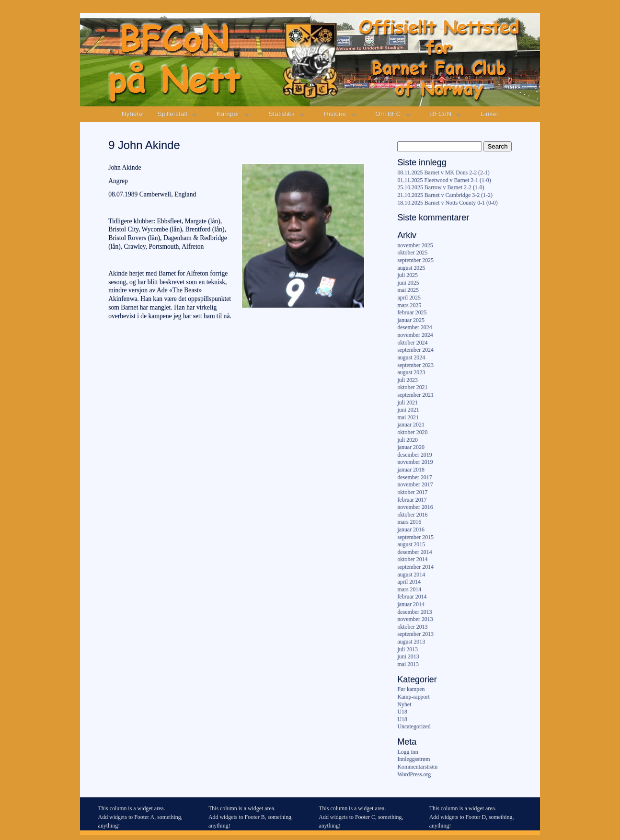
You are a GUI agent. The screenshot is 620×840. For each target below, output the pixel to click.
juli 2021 (408, 403)
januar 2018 (411, 470)
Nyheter (133, 114)
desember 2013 (414, 612)
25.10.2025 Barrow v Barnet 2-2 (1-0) (441, 187)
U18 (402, 712)
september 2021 (415, 395)
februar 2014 (412, 597)
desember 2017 (414, 477)
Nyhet (404, 704)
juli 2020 (408, 440)
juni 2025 (408, 283)
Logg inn (408, 752)
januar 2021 (411, 425)
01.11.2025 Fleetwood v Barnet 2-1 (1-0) (444, 180)
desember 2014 (414, 552)
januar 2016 (411, 529)
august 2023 (411, 372)
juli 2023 (408, 380)
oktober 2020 (412, 432)
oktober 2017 (412, 492)
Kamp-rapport (413, 697)
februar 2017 (412, 500)
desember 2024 (414, 327)
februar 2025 (412, 312)
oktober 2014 (412, 559)
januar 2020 (411, 447)
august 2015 (411, 544)
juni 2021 (408, 410)
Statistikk (282, 114)
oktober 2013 (412, 627)
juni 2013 (408, 656)
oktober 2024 (412, 343)
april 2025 (409, 298)
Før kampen (411, 689)
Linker (489, 114)
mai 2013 (408, 664)
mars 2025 (409, 305)
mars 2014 (409, 589)
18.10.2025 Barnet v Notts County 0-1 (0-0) (447, 203)
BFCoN (441, 114)
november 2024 (415, 335)
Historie (335, 114)
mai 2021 (408, 417)
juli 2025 (408, 275)
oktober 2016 (412, 515)
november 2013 (415, 619)
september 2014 (415, 567)
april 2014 (409, 582)
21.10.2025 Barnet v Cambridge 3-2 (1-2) (445, 195)
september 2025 (415, 260)
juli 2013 (408, 649)
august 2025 (411, 268)
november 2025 (415, 245)
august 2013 (411, 642)
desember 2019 (414, 455)
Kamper (228, 114)
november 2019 (415, 462)
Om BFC (388, 114)
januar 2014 (411, 604)
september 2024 (415, 350)
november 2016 (415, 507)
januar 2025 (411, 320)
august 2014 (411, 575)
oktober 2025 (412, 253)
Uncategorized (414, 726)
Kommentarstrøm (417, 767)
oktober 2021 (412, 387)
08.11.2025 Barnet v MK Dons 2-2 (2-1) (443, 173)
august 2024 (411, 357)
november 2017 (415, 484)
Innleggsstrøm (413, 759)
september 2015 (415, 537)
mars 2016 (409, 522)
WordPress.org (414, 774)
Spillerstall (172, 114)
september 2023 (415, 365)
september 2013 (415, 634)
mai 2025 (408, 290)
